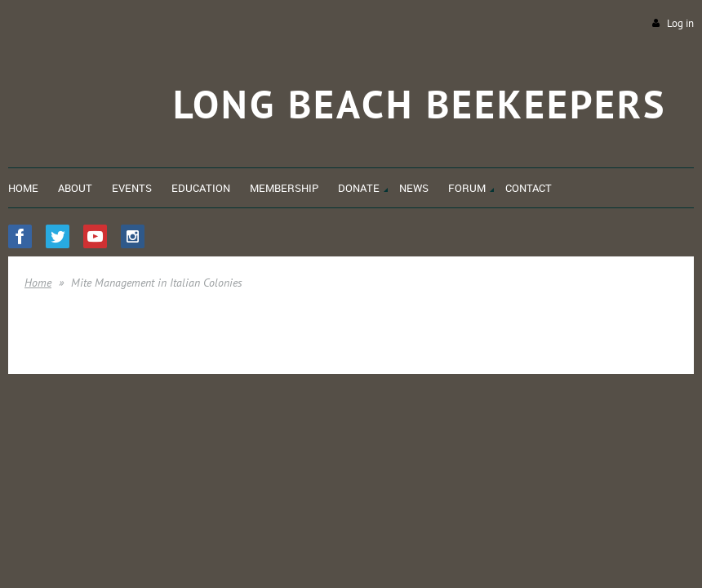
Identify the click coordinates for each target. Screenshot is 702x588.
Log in (680, 23)
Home (38, 283)
